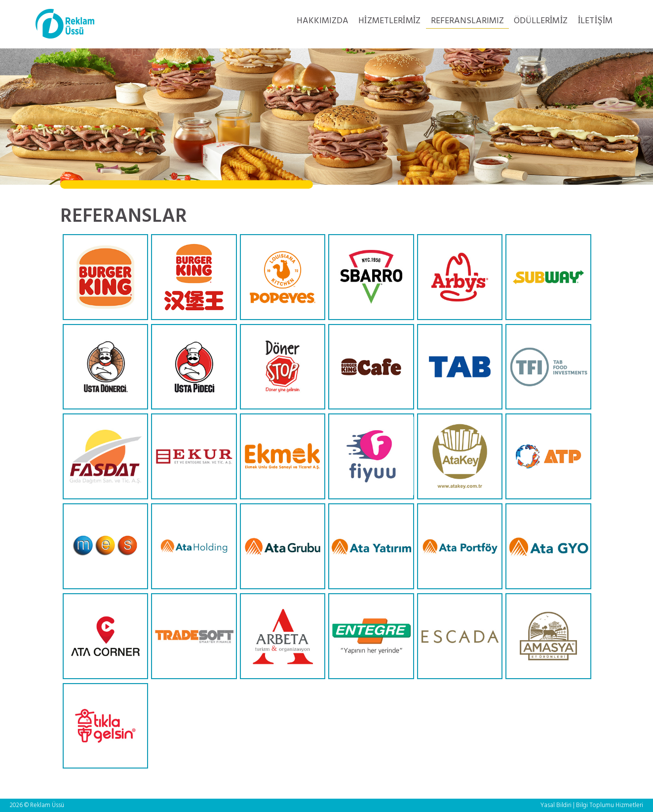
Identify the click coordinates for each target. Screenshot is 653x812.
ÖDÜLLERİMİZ (541, 21)
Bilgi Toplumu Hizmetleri (610, 805)
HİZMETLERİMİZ (390, 21)
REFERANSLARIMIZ (467, 21)
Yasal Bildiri (556, 805)
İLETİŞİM (595, 21)
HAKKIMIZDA (323, 21)
